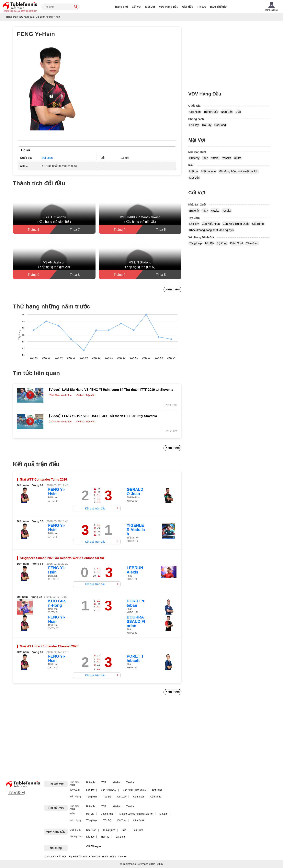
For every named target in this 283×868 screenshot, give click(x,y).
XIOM (238, 158)
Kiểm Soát (237, 243)
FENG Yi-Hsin (57, 492)
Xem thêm (172, 289)
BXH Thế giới (219, 7)
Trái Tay (207, 125)
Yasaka (227, 158)
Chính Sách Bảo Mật (55, 857)
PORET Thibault (135, 658)
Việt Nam (195, 112)
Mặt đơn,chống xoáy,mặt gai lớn (238, 171)
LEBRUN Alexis (135, 570)
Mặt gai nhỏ (209, 171)
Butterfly (194, 158)
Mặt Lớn (194, 178)
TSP (205, 158)
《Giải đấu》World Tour (60, 395)
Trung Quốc (211, 112)
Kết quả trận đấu (95, 508)
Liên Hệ (122, 857)
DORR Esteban (136, 603)
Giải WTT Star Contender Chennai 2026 (49, 646)
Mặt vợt (150, 7)
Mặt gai (194, 171)
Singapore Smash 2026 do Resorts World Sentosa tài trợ (62, 558)
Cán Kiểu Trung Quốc (236, 224)
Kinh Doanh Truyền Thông (103, 857)
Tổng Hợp (195, 243)
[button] (51, 88)
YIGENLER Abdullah (136, 530)
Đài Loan (47, 158)
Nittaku (215, 158)
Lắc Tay (194, 125)
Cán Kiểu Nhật (211, 224)
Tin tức (202, 7)
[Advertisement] (47, 737)
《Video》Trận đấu (85, 395)
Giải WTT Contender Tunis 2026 (43, 479)
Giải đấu (188, 7)
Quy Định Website (77, 857)
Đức (238, 112)
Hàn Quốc (138, 830)
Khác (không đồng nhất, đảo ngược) (211, 230)
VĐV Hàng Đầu (169, 7)
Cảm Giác (252, 243)
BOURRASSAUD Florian (136, 621)
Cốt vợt (137, 7)
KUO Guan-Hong (57, 603)
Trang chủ (121, 7)
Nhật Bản (227, 112)
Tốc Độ (209, 243)
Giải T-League (94, 846)
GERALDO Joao (135, 492)
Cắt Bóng (220, 125)
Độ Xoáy (222, 243)
